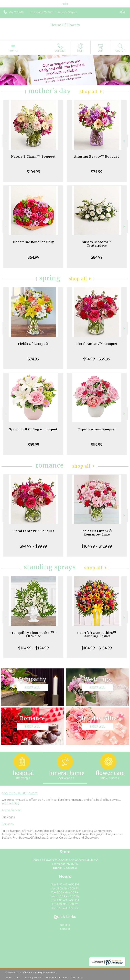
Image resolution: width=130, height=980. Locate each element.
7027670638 (16, 12)
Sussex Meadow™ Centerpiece (97, 244)
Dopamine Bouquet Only (33, 242)
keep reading (10, 803)
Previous (5, 141)
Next (125, 141)
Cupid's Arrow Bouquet (97, 429)
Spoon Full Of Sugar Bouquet (33, 429)
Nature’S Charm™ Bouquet (33, 156)
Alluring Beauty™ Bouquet (97, 156)
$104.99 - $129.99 (97, 546)
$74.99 (97, 172)
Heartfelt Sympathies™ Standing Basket (97, 634)
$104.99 (33, 172)
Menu (13, 50)
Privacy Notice (33, 977)
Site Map (78, 977)
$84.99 (97, 257)
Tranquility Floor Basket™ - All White (33, 634)
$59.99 (33, 444)
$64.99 (33, 257)
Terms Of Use (13, 977)
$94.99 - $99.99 (97, 359)
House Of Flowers (65, 25)
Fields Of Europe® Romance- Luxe (97, 533)
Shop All (89, 92)
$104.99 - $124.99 (33, 648)
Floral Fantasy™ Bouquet (97, 344)
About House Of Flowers (20, 793)
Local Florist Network (57, 977)
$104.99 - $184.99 (97, 648)
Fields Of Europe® (33, 344)
